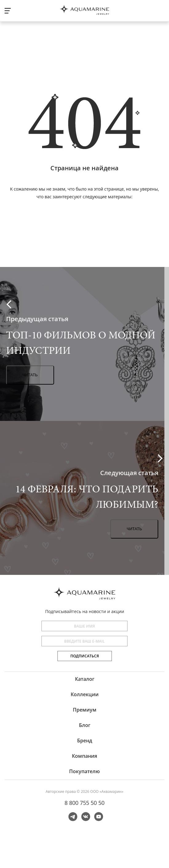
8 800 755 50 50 (84, 803)
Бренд (85, 741)
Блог (85, 725)
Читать (30, 375)
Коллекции (85, 694)
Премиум (85, 710)
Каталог (85, 679)
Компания (84, 756)
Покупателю (84, 771)
